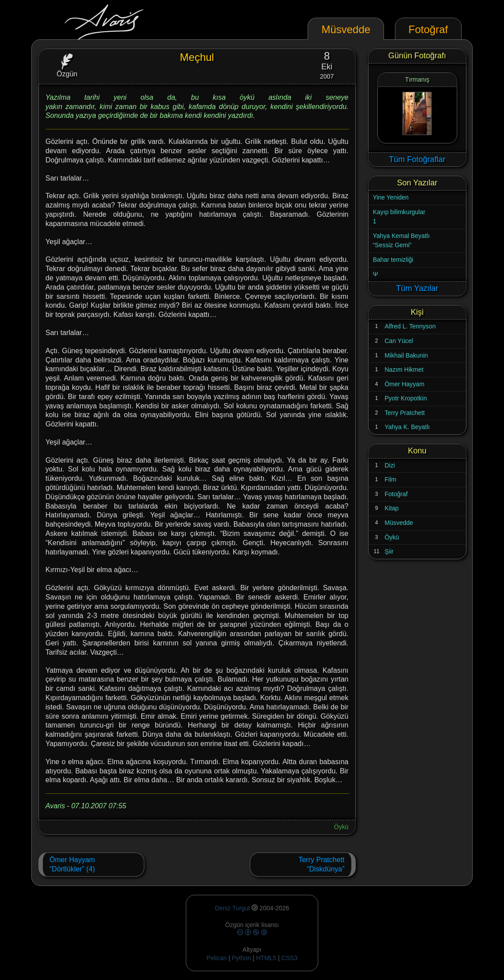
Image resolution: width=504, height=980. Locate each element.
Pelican (217, 958)
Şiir (389, 551)
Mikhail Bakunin (406, 355)
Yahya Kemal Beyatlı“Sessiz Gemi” (401, 241)
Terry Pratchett (404, 413)
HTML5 (267, 958)
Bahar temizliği (393, 260)
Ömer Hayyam (404, 384)
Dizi (389, 465)
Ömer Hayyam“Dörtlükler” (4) (72, 865)
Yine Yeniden (391, 197)
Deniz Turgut (232, 908)
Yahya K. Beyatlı (407, 427)
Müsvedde (399, 523)
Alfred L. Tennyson (410, 326)
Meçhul (197, 57)
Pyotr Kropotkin (406, 398)
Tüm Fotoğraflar (417, 159)
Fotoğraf (396, 494)
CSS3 (290, 958)
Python (241, 958)
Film (390, 479)
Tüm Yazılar (417, 288)
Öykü (341, 827)
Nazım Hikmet (404, 369)
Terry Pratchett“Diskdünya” (321, 865)
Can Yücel (399, 341)
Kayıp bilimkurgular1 (399, 217)
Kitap (391, 508)
